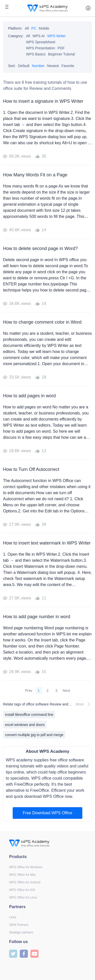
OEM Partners (19, 925)
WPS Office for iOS (22, 890)
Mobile (44, 28)
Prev (29, 691)
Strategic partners (21, 932)
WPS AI (39, 36)
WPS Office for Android (25, 882)
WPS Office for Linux (23, 898)
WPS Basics (36, 54)
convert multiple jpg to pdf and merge (34, 735)
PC (34, 28)
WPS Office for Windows (26, 867)
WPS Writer (57, 36)
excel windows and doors (25, 725)
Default (24, 66)
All (27, 28)
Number (38, 66)
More (84, 704)
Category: (16, 36)
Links (13, 917)
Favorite (68, 66)
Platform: (15, 28)
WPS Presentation (41, 48)
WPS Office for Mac (22, 875)
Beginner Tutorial (62, 54)
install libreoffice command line (29, 715)
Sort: (12, 66)
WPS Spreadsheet (41, 42)
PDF (61, 48)
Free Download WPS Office (48, 813)
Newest (53, 66)
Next (66, 691)
